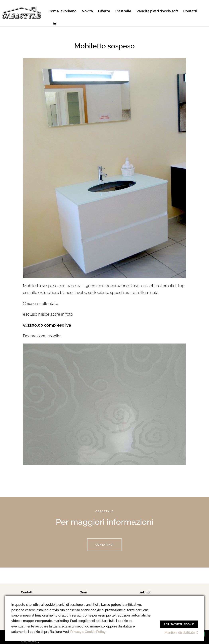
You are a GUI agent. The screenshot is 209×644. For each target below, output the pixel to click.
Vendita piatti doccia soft (157, 11)
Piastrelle (123, 11)
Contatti (190, 11)
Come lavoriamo (63, 11)
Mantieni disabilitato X (181, 633)
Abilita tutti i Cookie (179, 624)
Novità (87, 11)
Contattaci (104, 545)
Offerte (104, 11)
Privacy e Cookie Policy (88, 632)
